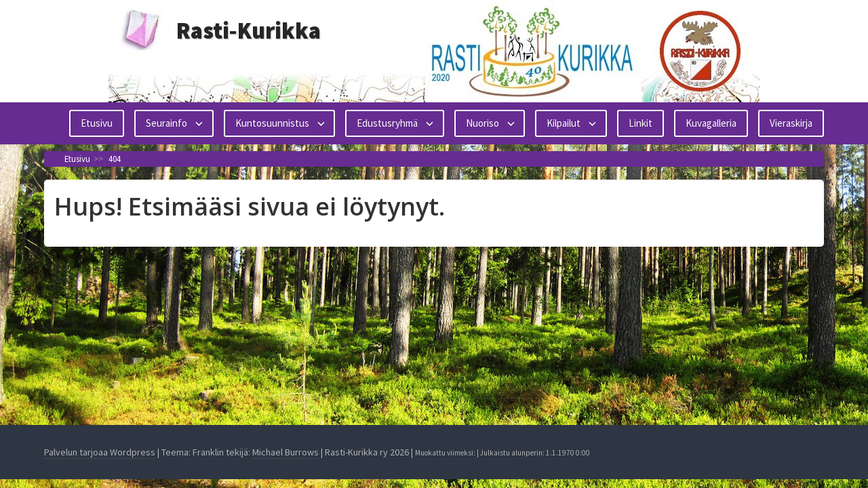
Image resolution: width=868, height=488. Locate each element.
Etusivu (97, 123)
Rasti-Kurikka (249, 30)
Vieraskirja (791, 123)
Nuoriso (482, 123)
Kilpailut (564, 123)
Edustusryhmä (387, 123)
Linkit (640, 123)
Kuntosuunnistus (272, 123)
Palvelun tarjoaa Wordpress (100, 452)
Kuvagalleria (711, 123)
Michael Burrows (285, 452)
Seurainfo (166, 123)
